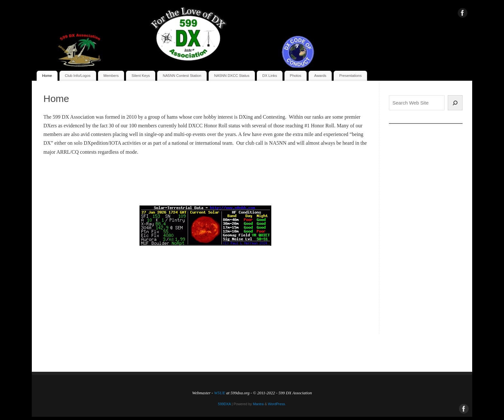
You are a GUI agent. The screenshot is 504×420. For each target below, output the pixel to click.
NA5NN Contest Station (182, 76)
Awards (320, 76)
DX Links (270, 76)
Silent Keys (141, 76)
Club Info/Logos (78, 76)
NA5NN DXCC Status (232, 76)
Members (111, 76)
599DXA (224, 404)
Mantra (258, 404)
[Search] (455, 103)
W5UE (220, 393)
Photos (296, 76)
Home (47, 76)
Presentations (350, 76)
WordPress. (277, 404)
